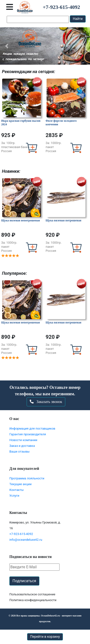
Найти (78, 19)
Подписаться (24, 581)
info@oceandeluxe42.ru (26, 540)
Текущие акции (20, 484)
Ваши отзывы (19, 451)
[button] (7, 46)
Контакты (17, 490)
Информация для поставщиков (32, 428)
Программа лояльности (27, 478)
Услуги (14, 496)
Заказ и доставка (22, 446)
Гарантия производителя (28, 434)
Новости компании (23, 440)
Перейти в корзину (45, 637)
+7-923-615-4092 (21, 534)
